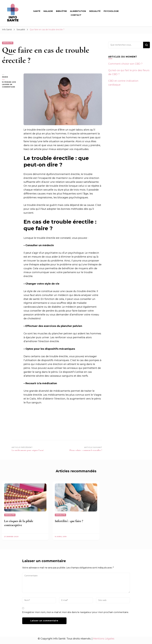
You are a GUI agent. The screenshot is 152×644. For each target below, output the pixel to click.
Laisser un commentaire (11, 86)
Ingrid (5, 77)
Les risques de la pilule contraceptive (19, 523)
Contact (76, 15)
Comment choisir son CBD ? (125, 64)
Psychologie (111, 11)
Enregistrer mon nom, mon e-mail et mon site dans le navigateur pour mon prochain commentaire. (75, 612)
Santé (37, 11)
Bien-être (61, 11)
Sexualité (95, 11)
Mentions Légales (104, 639)
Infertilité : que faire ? (69, 521)
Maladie (48, 11)
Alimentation (78, 11)
